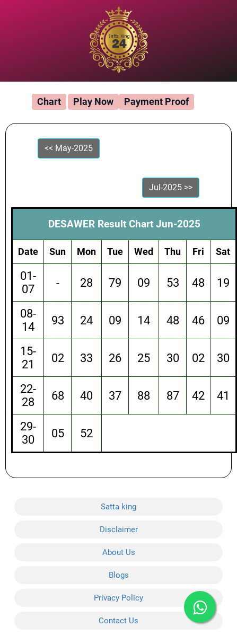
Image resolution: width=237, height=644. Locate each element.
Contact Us (118, 621)
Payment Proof (156, 102)
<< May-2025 (69, 148)
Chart (49, 102)
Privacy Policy (118, 598)
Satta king (118, 507)
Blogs (119, 575)
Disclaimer (119, 530)
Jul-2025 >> (171, 187)
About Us (119, 552)
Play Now (93, 102)
